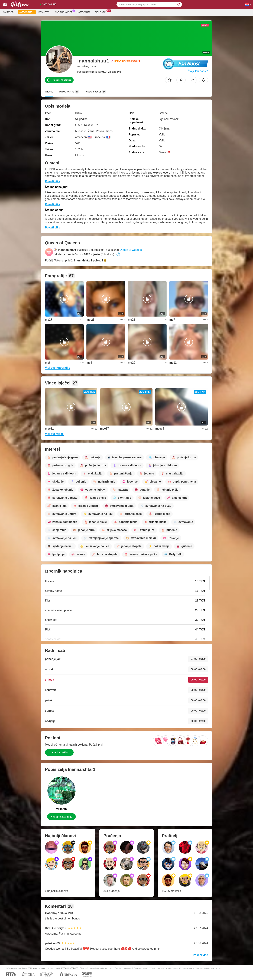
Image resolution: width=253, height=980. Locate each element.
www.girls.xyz (39, 968)
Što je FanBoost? (198, 71)
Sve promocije (65, 12)
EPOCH (65, 968)
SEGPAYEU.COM (77, 968)
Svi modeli (9, 12)
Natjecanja (84, 12)
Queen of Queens (131, 250)
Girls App (101, 12)
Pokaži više (53, 181)
